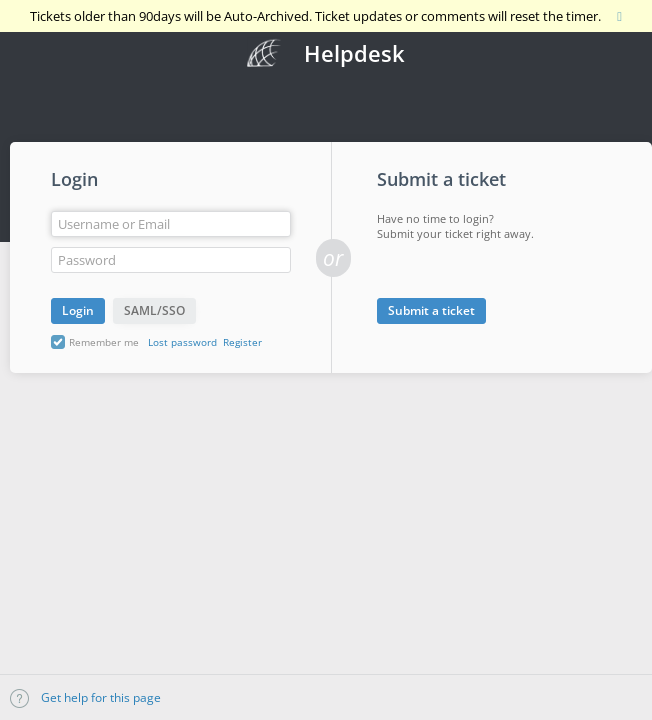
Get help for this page (85, 697)
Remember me (104, 342)
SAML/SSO (154, 310)
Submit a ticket (431, 310)
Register (242, 342)
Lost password (182, 342)
